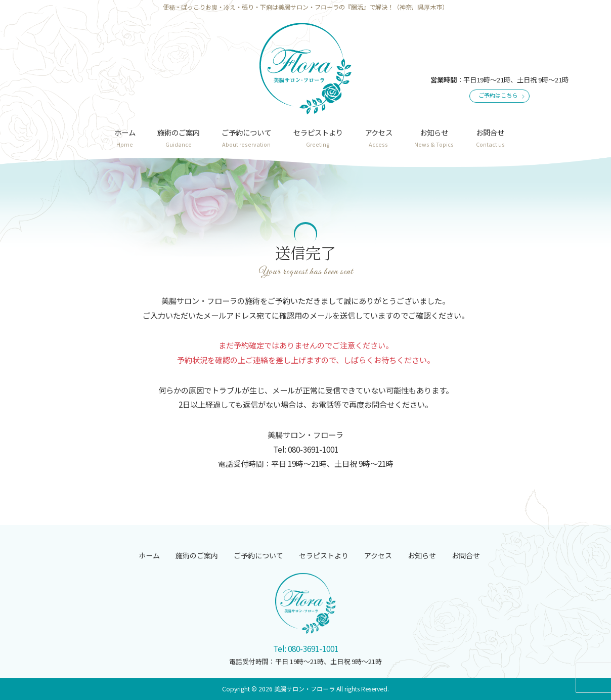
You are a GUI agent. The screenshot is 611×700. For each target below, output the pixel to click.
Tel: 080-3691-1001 (306, 648)
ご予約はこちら (498, 95)
